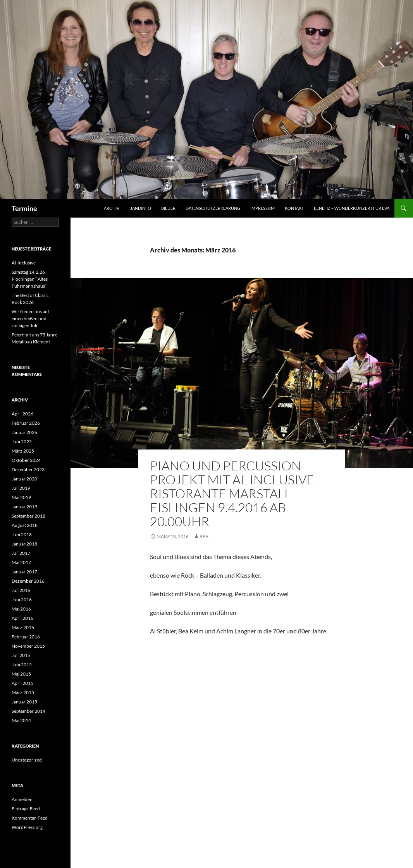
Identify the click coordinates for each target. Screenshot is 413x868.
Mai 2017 (21, 562)
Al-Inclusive (24, 263)
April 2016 (22, 618)
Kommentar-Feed (30, 818)
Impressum (262, 208)
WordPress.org (27, 827)
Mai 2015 (21, 674)
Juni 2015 (22, 665)
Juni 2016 (22, 600)
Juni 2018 (22, 534)
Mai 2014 (21, 720)
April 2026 (22, 414)
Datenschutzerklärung (213, 208)
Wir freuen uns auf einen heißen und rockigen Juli (30, 318)
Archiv (112, 208)
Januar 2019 (24, 507)
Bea (204, 536)
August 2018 (25, 525)
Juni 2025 (22, 442)
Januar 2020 (24, 479)
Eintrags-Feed (26, 809)
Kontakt (294, 208)
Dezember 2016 (28, 581)
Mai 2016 (21, 609)
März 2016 (23, 627)
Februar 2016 (26, 637)
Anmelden (22, 799)
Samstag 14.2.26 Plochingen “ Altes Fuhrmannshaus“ (30, 279)
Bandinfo (140, 208)
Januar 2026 (24, 432)
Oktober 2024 (26, 460)
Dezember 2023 (28, 469)
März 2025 (23, 451)
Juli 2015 (21, 655)
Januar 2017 (24, 572)
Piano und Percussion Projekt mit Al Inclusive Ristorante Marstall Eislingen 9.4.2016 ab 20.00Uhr (232, 493)
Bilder (168, 208)
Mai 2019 (21, 497)
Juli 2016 (21, 590)
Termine (24, 208)
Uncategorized (27, 760)
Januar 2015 (24, 702)
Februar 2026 (26, 423)
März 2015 (23, 692)
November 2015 (28, 646)
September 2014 (28, 711)
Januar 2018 (24, 544)
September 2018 (28, 516)
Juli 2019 (21, 488)
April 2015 (22, 683)
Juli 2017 (21, 553)
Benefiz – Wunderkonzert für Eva (352, 208)
